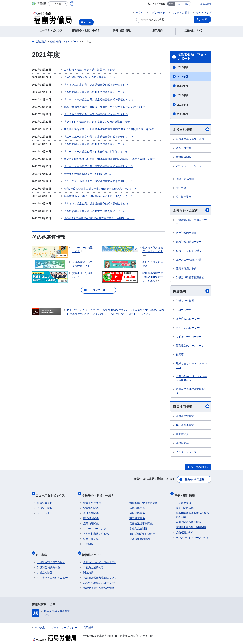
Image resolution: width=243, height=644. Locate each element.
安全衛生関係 (91, 505)
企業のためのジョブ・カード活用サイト (191, 379)
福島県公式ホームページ (190, 346)
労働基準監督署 (185, 301)
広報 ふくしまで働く (189, 251)
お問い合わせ (157, 13)
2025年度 (183, 114)
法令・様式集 (184, 148)
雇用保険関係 (137, 510)
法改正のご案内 (92, 500)
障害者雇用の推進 (186, 269)
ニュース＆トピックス (52, 494)
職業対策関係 (137, 515)
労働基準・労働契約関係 (144, 500)
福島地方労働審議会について (100, 572)
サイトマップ (204, 13)
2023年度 (183, 95)
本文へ (140, 13)
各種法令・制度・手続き (99, 494)
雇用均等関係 (91, 521)
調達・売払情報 (185, 179)
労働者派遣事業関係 (141, 521)
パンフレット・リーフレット (191, 168)
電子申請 (181, 188)
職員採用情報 (191, 407)
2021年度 (183, 77)
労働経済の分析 (185, 529)
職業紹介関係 (91, 515)
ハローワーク (184, 310)
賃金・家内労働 (185, 505)
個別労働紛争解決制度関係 (191, 524)
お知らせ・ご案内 (191, 211)
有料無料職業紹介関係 (96, 531)
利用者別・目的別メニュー (52, 572)
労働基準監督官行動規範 (190, 278)
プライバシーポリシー (64, 622)
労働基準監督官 (185, 417)
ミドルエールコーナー (189, 337)
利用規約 (88, 622)
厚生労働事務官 (185, 426)
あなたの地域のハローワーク (100, 577)
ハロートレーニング (95, 526)
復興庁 (180, 355)
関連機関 (191, 292)
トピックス (43, 510)
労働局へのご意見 (195, 479)
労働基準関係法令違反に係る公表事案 (192, 512)
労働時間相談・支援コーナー (191, 222)
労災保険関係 (91, 510)
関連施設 (88, 567)
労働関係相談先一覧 (49, 562)
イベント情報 (45, 505)
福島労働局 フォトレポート (192, 57)
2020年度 (183, 67)
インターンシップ (186, 453)
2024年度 (183, 105)
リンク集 (40, 622)
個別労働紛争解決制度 (142, 531)
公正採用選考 (184, 197)
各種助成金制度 (138, 526)
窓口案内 (43, 550)
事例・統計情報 (186, 494)
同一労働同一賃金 (186, 233)
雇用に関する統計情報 (188, 519)
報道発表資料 (45, 500)
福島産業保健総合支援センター (191, 392)
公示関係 (88, 541)
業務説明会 (182, 444)
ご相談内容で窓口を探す (51, 556)
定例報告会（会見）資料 (190, 139)
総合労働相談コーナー (189, 242)
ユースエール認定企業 (189, 260)
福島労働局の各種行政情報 (99, 582)
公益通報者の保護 (140, 536)
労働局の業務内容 (93, 562)
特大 (187, 4)
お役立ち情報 (191, 130)
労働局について (93, 550)
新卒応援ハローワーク (189, 319)
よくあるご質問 (181, 13)
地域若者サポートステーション (191, 366)
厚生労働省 (206, 4)
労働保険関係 (184, 157)
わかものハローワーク (189, 328)
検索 (205, 19)
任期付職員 (182, 435)
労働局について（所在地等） (100, 556)
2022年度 (183, 86)
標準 (171, 4)
